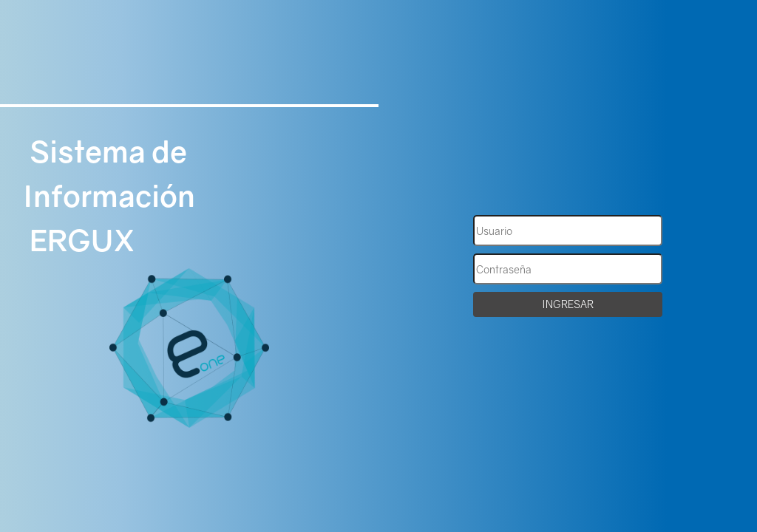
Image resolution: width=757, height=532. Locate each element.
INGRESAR (568, 304)
